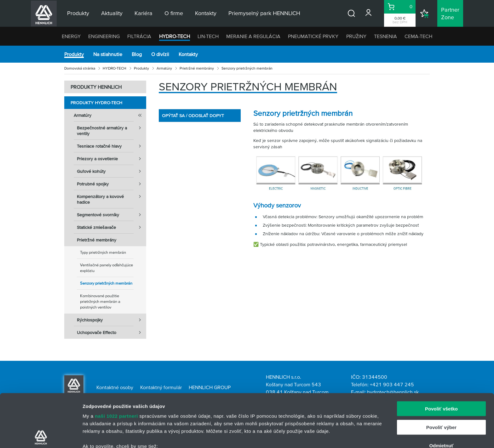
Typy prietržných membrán (103, 252)
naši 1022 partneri (116, 363)
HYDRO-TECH (175, 36)
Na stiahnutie (108, 54)
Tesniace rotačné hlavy (112, 146)
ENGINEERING (104, 36)
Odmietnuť (441, 393)
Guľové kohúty (112, 171)
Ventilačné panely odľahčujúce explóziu (106, 268)
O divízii (160, 54)
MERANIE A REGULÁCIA (253, 36)
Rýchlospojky (112, 320)
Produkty (74, 54)
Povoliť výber (441, 374)
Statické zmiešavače (112, 227)
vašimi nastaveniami (283, 418)
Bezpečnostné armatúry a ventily (112, 129)
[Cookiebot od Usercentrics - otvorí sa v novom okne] (41, 436)
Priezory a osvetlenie (112, 159)
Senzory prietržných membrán (106, 283)
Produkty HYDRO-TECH (96, 103)
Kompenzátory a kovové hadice (112, 197)
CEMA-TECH (418, 36)
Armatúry (164, 68)
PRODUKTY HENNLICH (96, 87)
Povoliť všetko (441, 356)
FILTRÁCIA (139, 36)
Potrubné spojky (112, 184)
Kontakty (188, 54)
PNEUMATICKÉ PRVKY (313, 36)
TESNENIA (385, 36)
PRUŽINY (356, 36)
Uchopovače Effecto (112, 332)
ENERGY (71, 36)
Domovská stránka (80, 68)
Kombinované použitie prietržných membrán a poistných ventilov (100, 301)
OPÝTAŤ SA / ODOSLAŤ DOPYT (193, 116)
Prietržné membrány (197, 68)
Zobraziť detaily (329, 436)
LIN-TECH (208, 36)
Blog (137, 54)
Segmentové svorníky (112, 215)
